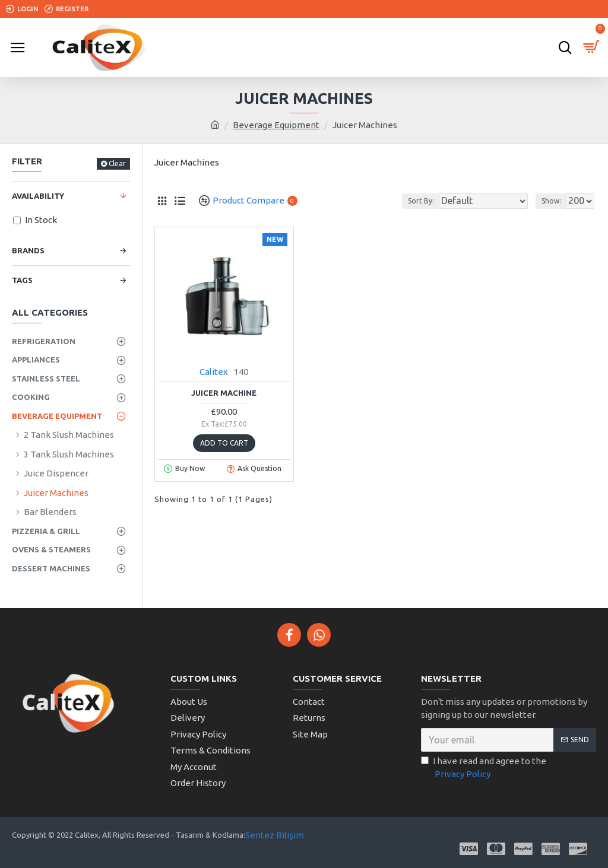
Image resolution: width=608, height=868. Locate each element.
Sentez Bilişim (275, 835)
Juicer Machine (224, 393)
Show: (551, 201)
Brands (28, 250)
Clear (117, 163)
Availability (38, 196)
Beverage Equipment (276, 125)
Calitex (214, 372)
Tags (22, 280)
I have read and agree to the (484, 769)
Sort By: (421, 201)
